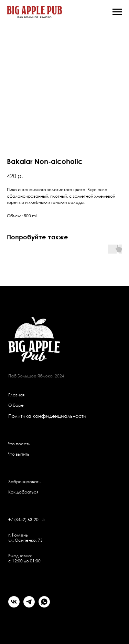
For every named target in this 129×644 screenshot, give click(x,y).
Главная (16, 395)
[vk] (14, 606)
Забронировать (24, 482)
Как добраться (23, 492)
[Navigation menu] (117, 12)
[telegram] (29, 606)
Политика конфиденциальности (47, 416)
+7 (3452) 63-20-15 (26, 520)
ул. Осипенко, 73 (25, 540)
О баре (16, 405)
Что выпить (19, 454)
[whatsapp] (44, 606)
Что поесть (19, 444)
